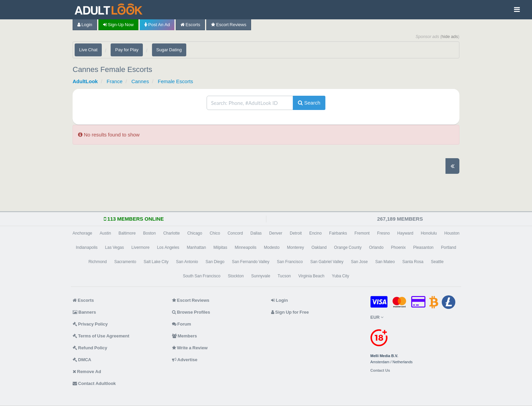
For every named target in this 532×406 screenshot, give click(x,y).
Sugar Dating (169, 50)
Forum (182, 324)
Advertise (185, 360)
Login (85, 25)
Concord (235, 233)
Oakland (319, 247)
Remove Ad (87, 372)
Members (185, 336)
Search (309, 103)
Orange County (348, 247)
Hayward (405, 233)
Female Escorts (175, 81)
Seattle (437, 262)
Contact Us (380, 371)
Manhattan (196, 247)
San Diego (215, 262)
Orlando (376, 247)
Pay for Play (127, 50)
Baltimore (127, 233)
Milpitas (220, 247)
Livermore (140, 247)
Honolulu (429, 233)
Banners (84, 312)
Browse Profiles (191, 312)
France (115, 81)
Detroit (296, 233)
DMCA (82, 360)
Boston (149, 233)
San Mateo (385, 262)
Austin (105, 233)
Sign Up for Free (290, 312)
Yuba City (340, 276)
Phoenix (398, 247)
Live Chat (88, 50)
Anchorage (82, 233)
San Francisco (290, 262)
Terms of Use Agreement (101, 336)
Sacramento (125, 262)
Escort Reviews (229, 25)
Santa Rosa (413, 262)
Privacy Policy (90, 324)
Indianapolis (87, 247)
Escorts (190, 25)
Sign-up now (118, 25)
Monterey (296, 247)
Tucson (284, 276)
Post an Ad (157, 25)
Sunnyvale (261, 276)
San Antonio (187, 262)
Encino (315, 233)
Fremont (362, 233)
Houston (452, 233)
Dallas (256, 233)
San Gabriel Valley (327, 262)
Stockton (236, 276)
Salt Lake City (156, 262)
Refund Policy (90, 348)
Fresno (383, 233)
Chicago (195, 233)
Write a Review (190, 348)
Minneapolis (246, 247)
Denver (276, 233)
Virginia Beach (311, 276)
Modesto (272, 247)
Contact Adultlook (94, 383)
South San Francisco (202, 276)
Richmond (98, 262)
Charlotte (172, 233)
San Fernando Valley (251, 262)
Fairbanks (338, 233)
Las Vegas (115, 247)
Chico (215, 233)
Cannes (140, 81)
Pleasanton (423, 247)
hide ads (450, 36)
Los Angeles (168, 247)
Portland (449, 247)
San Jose (359, 262)
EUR (377, 317)
